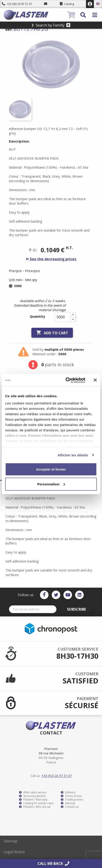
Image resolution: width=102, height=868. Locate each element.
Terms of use (71, 796)
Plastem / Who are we (35, 807)
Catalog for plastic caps (36, 803)
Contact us (70, 807)
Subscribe (76, 609)
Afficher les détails (73, 455)
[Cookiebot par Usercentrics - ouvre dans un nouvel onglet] (66, 380)
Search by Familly (51, 25)
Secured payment (32, 796)
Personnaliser (51, 484)
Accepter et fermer (51, 469)
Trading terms (72, 800)
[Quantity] (63, 317)
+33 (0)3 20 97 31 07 (17, 4)
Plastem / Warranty (33, 800)
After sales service (33, 792)
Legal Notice (14, 852)
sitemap (68, 803)
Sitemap (10, 841)
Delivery (68, 792)
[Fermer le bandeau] (95, 380)
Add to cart (52, 333)
